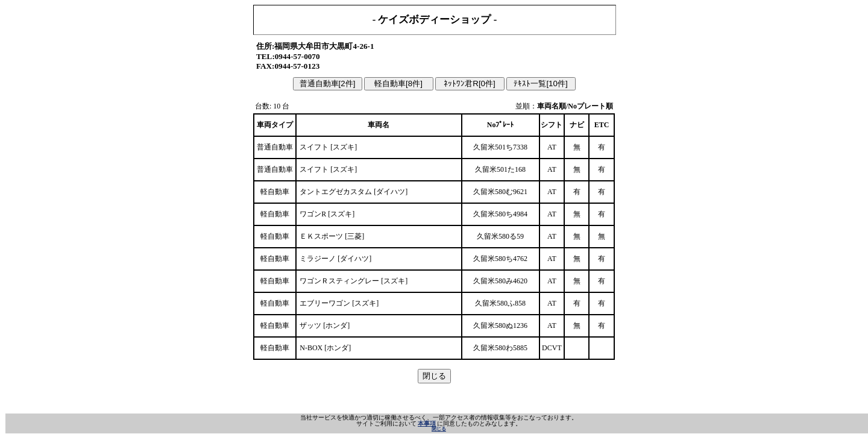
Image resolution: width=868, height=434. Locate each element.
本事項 (427, 423)
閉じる (439, 429)
